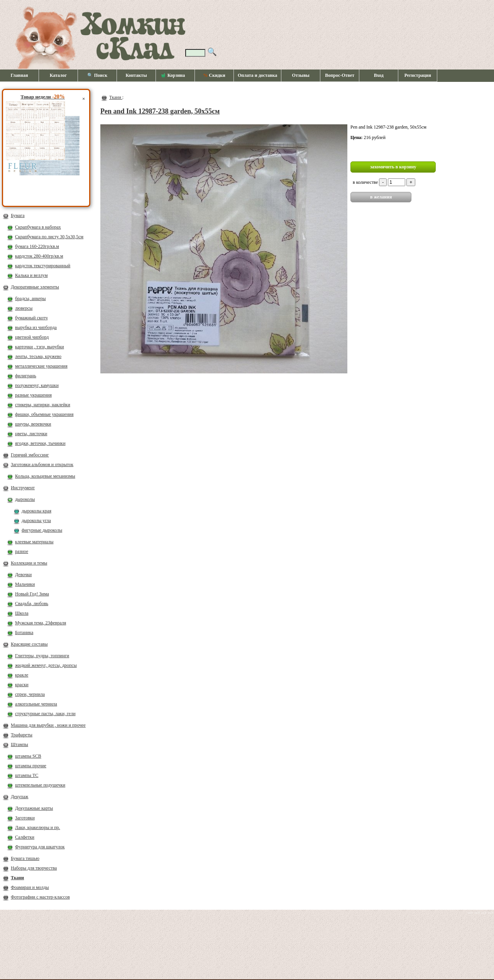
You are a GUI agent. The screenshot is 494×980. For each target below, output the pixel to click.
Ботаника (24, 632)
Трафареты (22, 735)
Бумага (18, 215)
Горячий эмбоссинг (30, 455)
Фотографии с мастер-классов (40, 897)
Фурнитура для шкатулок (40, 847)
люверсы (24, 308)
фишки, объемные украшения (44, 414)
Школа (22, 613)
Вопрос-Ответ (340, 75)
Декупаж (19, 797)
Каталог (58, 75)
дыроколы (25, 499)
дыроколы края (36, 511)
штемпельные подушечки (40, 785)
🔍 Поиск (97, 75)
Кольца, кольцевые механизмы (45, 476)
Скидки (214, 75)
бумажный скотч (31, 318)
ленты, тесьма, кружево (38, 356)
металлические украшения (41, 366)
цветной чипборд (32, 337)
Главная (19, 75)
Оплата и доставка (257, 75)
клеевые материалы (34, 542)
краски (22, 685)
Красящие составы (29, 644)
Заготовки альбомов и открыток (42, 465)
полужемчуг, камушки (37, 385)
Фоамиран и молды (30, 887)
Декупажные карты (34, 808)
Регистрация (418, 75)
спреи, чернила (30, 694)
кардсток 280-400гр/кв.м (39, 256)
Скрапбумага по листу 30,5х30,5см (49, 237)
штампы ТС (27, 775)
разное (22, 551)
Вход (379, 75)
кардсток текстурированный (43, 266)
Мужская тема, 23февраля (41, 623)
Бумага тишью (25, 858)
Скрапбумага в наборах (38, 227)
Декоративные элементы (35, 287)
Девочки (23, 575)
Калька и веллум (31, 275)
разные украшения (33, 395)
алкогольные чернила (36, 704)
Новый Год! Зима (32, 594)
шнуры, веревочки (33, 424)
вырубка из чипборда (36, 327)
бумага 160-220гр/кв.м (37, 246)
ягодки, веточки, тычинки (40, 443)
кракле (22, 675)
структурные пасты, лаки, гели (45, 714)
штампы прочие (31, 766)
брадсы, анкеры (30, 298)
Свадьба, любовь (32, 604)
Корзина (173, 76)
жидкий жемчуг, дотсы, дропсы (46, 665)
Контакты (136, 75)
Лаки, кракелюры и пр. (38, 827)
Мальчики (25, 584)
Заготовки (25, 818)
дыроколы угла (36, 521)
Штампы (19, 744)
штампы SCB (28, 756)
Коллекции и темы (29, 563)
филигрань (26, 376)
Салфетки (25, 837)
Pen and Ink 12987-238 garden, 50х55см (160, 111)
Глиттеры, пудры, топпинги (42, 656)
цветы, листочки (31, 434)
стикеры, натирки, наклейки (43, 405)
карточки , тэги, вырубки (40, 347)
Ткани (17, 878)
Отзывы (301, 75)
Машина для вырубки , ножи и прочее (48, 725)
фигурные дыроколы (42, 530)
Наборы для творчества (34, 868)
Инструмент (23, 488)
